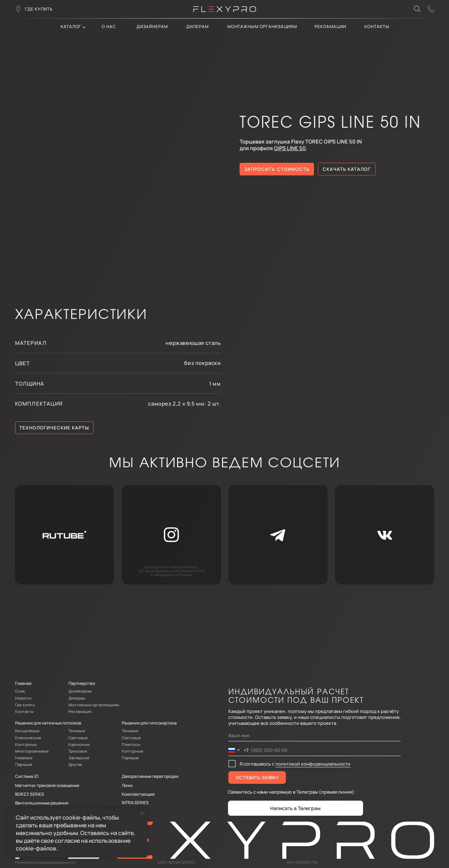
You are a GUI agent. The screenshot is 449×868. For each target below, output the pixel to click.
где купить (39, 9)
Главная (23, 683)
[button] (431, 9)
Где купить (25, 705)
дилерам (197, 26)
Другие (75, 764)
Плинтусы (131, 745)
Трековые (78, 751)
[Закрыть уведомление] (142, 814)
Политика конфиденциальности (45, 862)
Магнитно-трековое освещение (47, 785)
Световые (78, 738)
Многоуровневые (32, 751)
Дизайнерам (152, 26)
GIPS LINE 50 (290, 148)
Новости (23, 698)
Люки (127, 785)
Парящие (24, 764)
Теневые (77, 731)
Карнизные (79, 745)
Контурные (26, 745)
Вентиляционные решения (42, 803)
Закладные (79, 758)
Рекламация (80, 712)
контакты (377, 26)
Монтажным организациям (262, 26)
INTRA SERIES (135, 803)
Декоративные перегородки (150, 776)
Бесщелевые (27, 731)
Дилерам (77, 698)
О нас (109, 26)
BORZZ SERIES (30, 794)
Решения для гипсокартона (149, 723)
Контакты (24, 712)
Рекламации (330, 26)
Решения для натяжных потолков (48, 723)
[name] (314, 736)
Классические (28, 738)
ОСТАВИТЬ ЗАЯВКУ (257, 777)
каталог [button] (71, 26)
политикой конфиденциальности (313, 764)
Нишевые (24, 758)
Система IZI (27, 776)
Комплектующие (138, 794)
